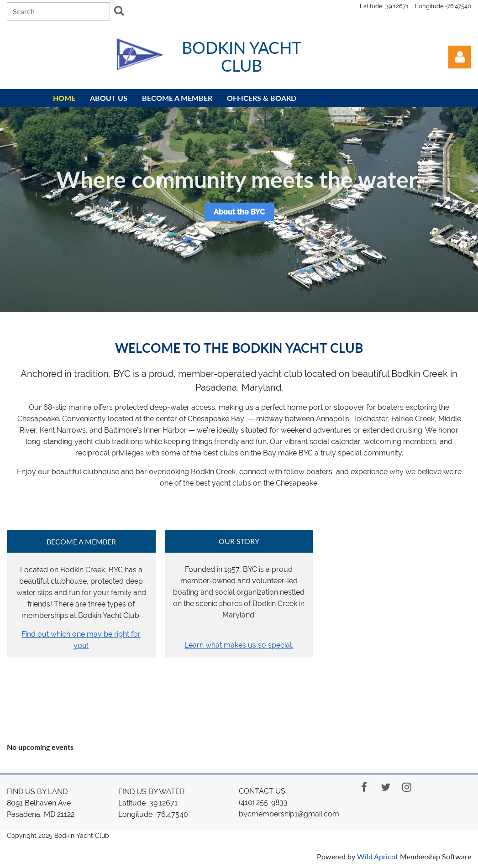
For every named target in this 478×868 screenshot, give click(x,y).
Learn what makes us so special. (239, 645)
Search (119, 10)
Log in (460, 57)
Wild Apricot (378, 856)
